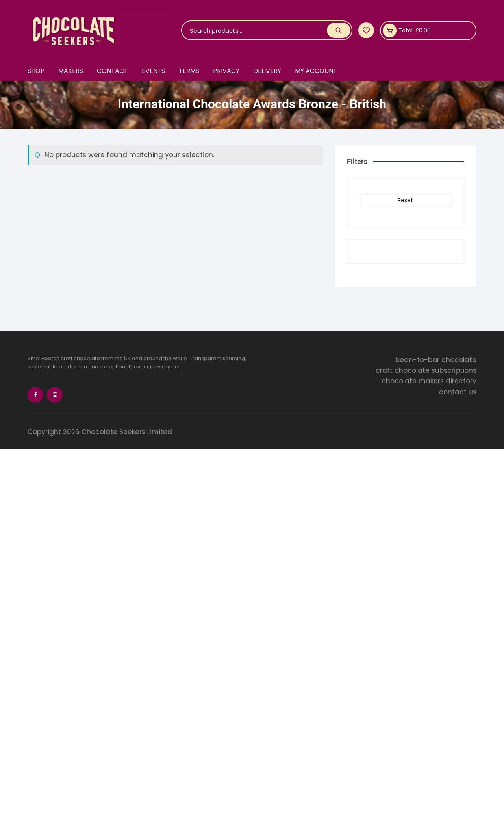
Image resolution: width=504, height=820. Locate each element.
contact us (458, 392)
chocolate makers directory (429, 381)
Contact (112, 71)
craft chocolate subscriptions (426, 370)
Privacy (226, 71)
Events (153, 71)
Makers (71, 71)
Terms (189, 71)
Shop (36, 71)
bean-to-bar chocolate (436, 360)
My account (316, 71)
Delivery (267, 71)
